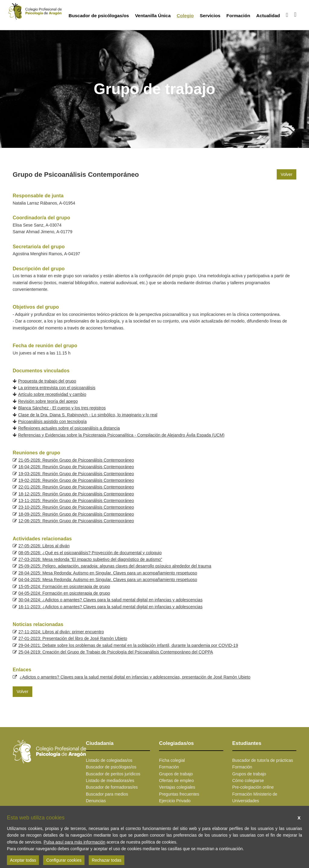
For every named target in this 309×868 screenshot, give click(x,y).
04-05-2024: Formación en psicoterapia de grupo (64, 593)
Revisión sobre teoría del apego (48, 401)
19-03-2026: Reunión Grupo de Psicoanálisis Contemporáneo (76, 474)
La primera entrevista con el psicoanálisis (57, 388)
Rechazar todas (107, 860)
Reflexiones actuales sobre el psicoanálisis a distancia (69, 428)
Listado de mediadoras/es (110, 781)
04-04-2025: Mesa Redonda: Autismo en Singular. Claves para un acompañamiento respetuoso (108, 580)
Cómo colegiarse (248, 781)
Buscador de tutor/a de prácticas (263, 760)
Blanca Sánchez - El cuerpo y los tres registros (62, 408)
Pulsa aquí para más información (74, 842)
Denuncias (96, 801)
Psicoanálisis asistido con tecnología (52, 421)
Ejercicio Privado (175, 801)
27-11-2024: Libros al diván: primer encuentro (61, 632)
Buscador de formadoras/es (112, 787)
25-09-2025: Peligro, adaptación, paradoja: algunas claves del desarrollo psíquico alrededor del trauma (115, 566)
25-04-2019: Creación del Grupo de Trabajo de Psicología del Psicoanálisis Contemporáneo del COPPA (116, 652)
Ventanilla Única (153, 16)
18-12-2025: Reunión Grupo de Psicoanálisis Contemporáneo (76, 494)
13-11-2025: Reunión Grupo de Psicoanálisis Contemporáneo (76, 501)
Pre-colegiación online (253, 787)
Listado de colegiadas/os (109, 760)
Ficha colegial (172, 760)
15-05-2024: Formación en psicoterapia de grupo (64, 587)
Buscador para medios (107, 794)
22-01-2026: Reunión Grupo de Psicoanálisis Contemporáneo (76, 487)
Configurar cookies (64, 860)
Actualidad (268, 16)
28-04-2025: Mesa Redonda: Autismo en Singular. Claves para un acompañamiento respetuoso (108, 573)
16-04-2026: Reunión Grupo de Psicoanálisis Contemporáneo (76, 467)
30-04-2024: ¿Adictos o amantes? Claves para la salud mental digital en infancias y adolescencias (110, 600)
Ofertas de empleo (176, 781)
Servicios (210, 16)
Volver (287, 174)
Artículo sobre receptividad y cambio (52, 394)
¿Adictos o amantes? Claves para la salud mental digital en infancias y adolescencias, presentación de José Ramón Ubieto (135, 677)
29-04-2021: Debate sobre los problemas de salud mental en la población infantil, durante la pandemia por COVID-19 (128, 645)
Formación (238, 16)
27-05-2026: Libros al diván (44, 546)
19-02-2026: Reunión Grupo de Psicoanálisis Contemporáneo (76, 480)
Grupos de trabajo (176, 774)
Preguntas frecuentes (179, 794)
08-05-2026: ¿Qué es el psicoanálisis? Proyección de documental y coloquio (90, 553)
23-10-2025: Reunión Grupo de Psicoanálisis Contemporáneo (76, 507)
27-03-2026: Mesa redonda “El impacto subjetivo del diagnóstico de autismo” (90, 559)
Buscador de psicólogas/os (99, 16)
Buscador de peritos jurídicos (113, 774)
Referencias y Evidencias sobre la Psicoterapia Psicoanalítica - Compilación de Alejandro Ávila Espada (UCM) (121, 435)
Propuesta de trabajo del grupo (47, 381)
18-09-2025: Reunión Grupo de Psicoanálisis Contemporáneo (76, 514)
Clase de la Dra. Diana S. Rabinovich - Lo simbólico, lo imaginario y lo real (88, 415)
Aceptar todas (23, 860)
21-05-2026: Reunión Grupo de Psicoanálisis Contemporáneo (76, 460)
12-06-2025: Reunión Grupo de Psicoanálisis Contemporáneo (76, 521)
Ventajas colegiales (177, 787)
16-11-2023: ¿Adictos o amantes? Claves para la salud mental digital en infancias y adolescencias (110, 607)
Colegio (185, 16)
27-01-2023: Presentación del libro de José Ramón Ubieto (73, 638)
